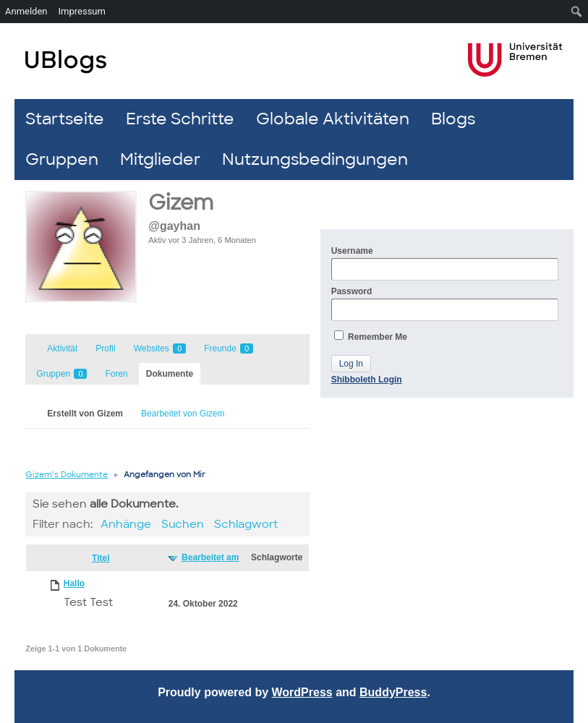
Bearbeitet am (210, 557)
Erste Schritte (180, 119)
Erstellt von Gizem (85, 414)
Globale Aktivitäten (333, 119)
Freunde (229, 348)
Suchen (183, 524)
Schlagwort (246, 524)
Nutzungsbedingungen (315, 159)
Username (445, 263)
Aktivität (62, 348)
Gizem (181, 203)
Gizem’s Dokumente (67, 474)
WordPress (302, 692)
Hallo (74, 583)
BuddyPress (393, 692)
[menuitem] (577, 12)
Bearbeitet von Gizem (183, 414)
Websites (160, 348)
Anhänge (126, 524)
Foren (116, 374)
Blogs (453, 119)
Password (445, 304)
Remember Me (371, 336)
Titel (101, 558)
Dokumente (170, 374)
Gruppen (62, 159)
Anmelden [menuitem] (26, 11)
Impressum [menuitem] (82, 11)
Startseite (65, 119)
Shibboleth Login (367, 380)
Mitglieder (160, 159)
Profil (105, 348)
